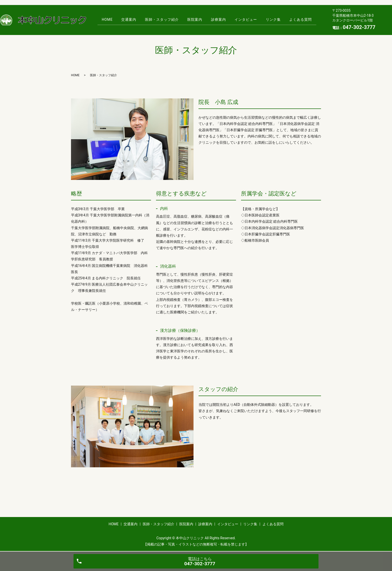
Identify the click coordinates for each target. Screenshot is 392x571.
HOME (101, 19)
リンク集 (278, 19)
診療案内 (219, 19)
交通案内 (124, 19)
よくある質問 (307, 19)
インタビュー (249, 19)
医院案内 (194, 19)
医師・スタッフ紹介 (159, 19)
